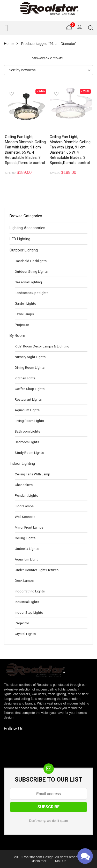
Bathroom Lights (27, 431)
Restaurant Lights (28, 399)
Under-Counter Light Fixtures (37, 570)
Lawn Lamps (24, 314)
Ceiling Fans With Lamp (32, 474)
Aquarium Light (26, 559)
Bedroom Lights (27, 442)
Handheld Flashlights (31, 261)
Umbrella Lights (27, 549)
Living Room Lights (29, 421)
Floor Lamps (24, 506)
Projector (22, 325)
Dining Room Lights (30, 367)
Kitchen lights (25, 378)
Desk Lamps (24, 580)
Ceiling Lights (25, 538)
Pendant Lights (26, 495)
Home (9, 44)
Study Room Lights (29, 453)
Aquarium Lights (27, 410)
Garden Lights (25, 303)
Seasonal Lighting (28, 282)
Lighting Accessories (27, 228)
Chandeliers (24, 485)
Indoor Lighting (22, 463)
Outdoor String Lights (31, 271)
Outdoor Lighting (24, 250)
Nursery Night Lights (30, 357)
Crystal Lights (25, 634)
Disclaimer (39, 861)
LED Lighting (20, 239)
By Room (17, 336)
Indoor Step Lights (29, 612)
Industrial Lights (27, 602)
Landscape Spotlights (32, 293)
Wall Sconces (25, 517)
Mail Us (61, 861)
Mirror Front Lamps (29, 527)
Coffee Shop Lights (30, 389)
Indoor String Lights (30, 591)
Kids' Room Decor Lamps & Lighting (42, 346)
